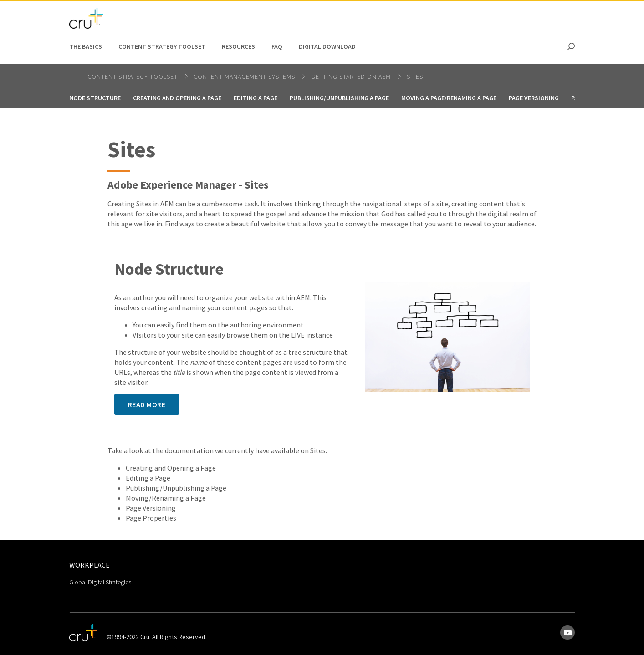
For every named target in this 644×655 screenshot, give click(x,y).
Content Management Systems (245, 77)
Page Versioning (534, 98)
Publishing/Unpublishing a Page (176, 488)
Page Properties (151, 518)
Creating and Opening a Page (177, 98)
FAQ (277, 46)
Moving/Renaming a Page (166, 498)
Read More (147, 404)
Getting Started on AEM (352, 77)
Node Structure (95, 98)
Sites (415, 77)
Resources (238, 46)
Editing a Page (256, 98)
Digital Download (327, 46)
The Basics (86, 46)
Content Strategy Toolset (162, 46)
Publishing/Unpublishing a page (339, 98)
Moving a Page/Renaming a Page (449, 98)
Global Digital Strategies (100, 582)
